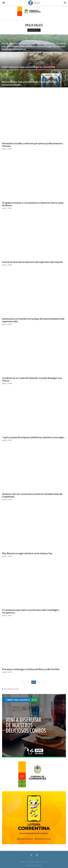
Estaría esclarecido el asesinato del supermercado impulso (32, 262)
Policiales (8, 20)
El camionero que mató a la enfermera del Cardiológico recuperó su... (31, 611)
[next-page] (44, 682)
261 (28, 682)
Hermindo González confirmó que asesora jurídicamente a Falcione (32, 145)
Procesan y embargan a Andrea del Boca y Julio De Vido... (31, 669)
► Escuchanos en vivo (42, 862)
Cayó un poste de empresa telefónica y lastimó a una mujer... (34, 437)
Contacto (23, 862)
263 (39, 682)
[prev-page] (23, 682)
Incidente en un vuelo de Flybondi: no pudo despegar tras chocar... (32, 379)
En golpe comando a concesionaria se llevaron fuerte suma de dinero (33, 204)
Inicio (2, 20)
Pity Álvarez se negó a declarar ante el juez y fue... (28, 553)
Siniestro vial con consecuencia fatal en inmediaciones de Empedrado (32, 495)
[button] (4, 3)
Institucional (30, 862)
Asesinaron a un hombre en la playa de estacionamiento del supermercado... (33, 320)
